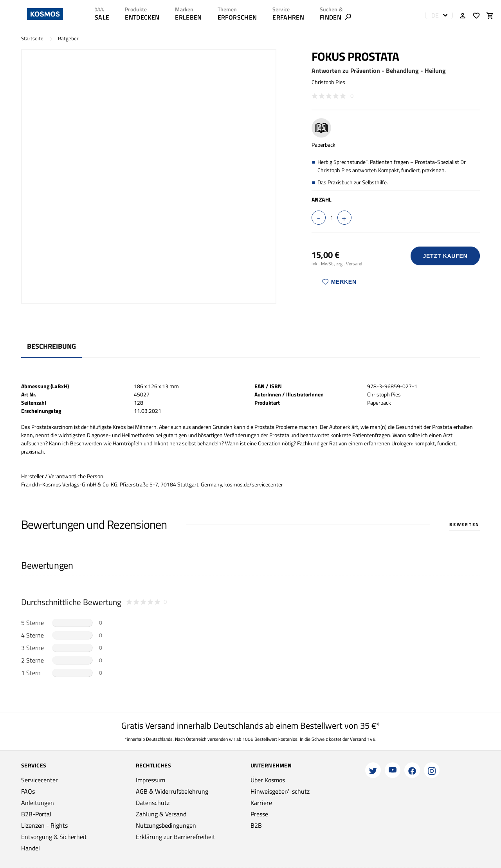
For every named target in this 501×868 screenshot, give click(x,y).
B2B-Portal (36, 814)
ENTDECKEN (142, 17)
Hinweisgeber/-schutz (280, 791)
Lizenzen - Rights (44, 825)
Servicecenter (40, 780)
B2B (256, 825)
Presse (259, 814)
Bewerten (465, 524)
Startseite (32, 39)
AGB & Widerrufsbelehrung (172, 791)
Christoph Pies (328, 82)
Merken (339, 282)
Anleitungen (38, 803)
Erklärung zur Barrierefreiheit (176, 837)
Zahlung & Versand (161, 814)
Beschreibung (51, 346)
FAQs (28, 791)
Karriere (261, 803)
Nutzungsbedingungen (166, 825)
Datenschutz (153, 803)
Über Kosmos (268, 780)
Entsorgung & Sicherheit (54, 837)
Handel (31, 848)
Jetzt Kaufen (445, 256)
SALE (102, 17)
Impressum (150, 780)
